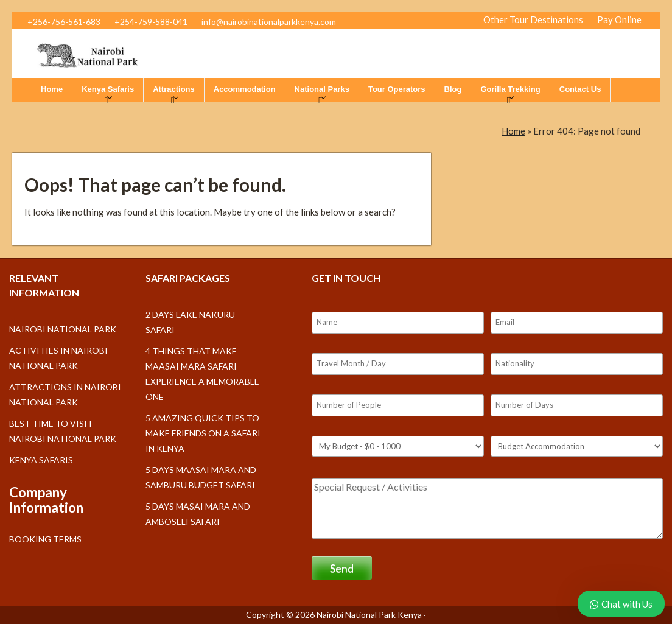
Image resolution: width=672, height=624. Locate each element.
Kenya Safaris (108, 89)
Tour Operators (397, 89)
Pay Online (619, 19)
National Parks (322, 89)
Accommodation (245, 89)
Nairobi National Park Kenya (369, 615)
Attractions (174, 89)
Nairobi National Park (63, 329)
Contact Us (580, 89)
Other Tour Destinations (533, 19)
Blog (453, 89)
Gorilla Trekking (510, 89)
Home (52, 89)
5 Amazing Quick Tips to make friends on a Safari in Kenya (203, 433)
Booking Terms (45, 539)
